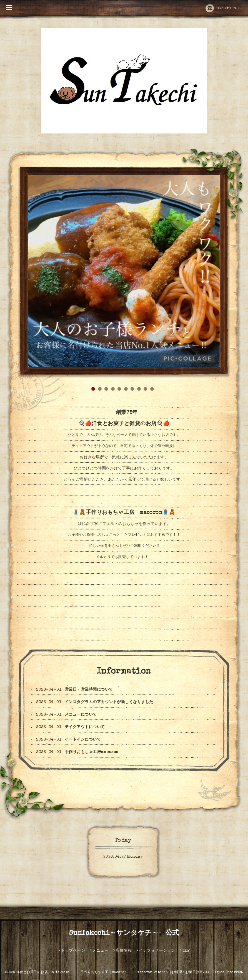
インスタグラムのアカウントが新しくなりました (109, 702)
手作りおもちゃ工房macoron (92, 752)
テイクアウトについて (85, 727)
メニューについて (81, 715)
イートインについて (83, 740)
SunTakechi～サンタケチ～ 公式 (124, 933)
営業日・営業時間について (89, 690)
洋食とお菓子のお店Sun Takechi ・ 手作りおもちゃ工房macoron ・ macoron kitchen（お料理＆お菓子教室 (110, 973)
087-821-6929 (224, 9)
